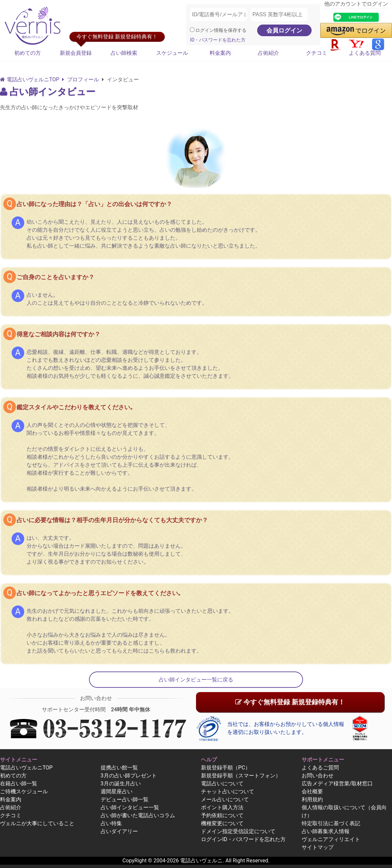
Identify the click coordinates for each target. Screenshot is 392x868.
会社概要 (312, 791)
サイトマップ (318, 847)
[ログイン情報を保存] (192, 30)
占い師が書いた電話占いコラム (138, 815)
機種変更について (222, 823)
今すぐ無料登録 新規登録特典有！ (290, 702)
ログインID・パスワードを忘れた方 (243, 839)
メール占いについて (225, 799)
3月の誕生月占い (121, 784)
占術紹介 (268, 53)
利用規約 (312, 799)
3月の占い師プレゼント (129, 776)
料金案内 (220, 53)
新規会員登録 (76, 53)
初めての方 (28, 53)
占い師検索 (124, 53)
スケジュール (172, 53)
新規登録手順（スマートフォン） (241, 776)
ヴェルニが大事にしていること (37, 823)
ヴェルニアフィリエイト (331, 839)
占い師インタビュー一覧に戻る (196, 680)
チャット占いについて (228, 791)
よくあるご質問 (320, 768)
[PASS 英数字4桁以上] (279, 15)
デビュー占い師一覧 (125, 799)
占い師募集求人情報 (326, 831)
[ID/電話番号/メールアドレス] (219, 15)
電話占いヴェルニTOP (26, 768)
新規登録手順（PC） (226, 768)
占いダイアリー (119, 831)
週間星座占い (117, 791)
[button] (356, 30)
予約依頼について (222, 815)
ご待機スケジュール (24, 791)
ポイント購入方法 (222, 807)
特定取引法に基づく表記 (331, 823)
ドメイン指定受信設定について (238, 831)
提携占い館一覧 (119, 768)
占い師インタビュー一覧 (130, 807)
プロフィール (81, 79)
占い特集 (111, 823)
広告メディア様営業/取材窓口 (337, 784)
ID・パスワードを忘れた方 (218, 40)
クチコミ (317, 53)
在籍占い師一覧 (19, 784)
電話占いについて (222, 784)
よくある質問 (365, 53)
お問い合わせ (318, 776)
